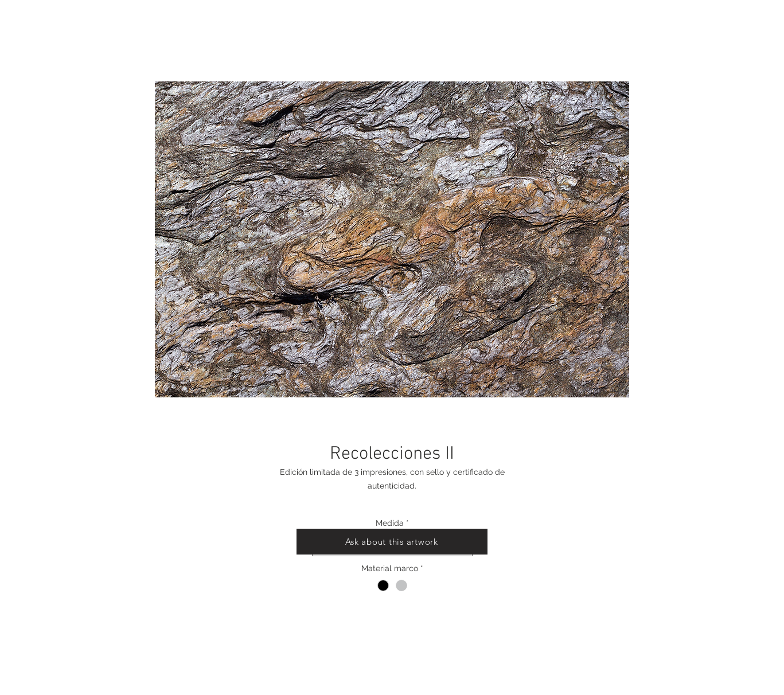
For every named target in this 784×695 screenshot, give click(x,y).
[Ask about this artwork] (392, 542)
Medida (392, 523)
